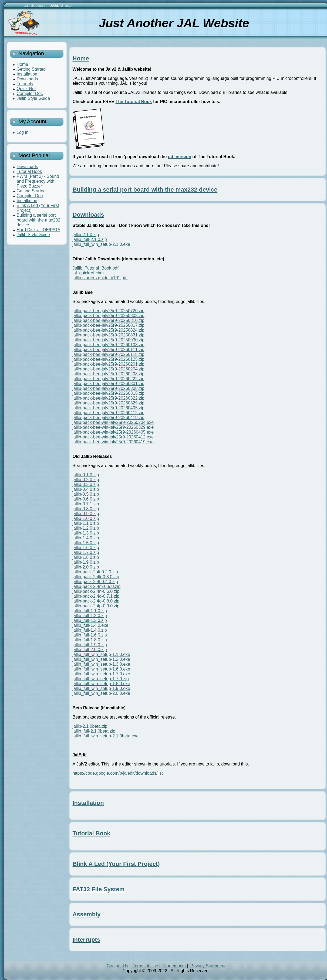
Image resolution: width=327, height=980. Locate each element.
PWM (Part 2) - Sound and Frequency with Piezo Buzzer (38, 181)
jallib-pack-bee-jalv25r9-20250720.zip (109, 311)
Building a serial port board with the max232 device (39, 220)
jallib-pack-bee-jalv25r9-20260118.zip (109, 354)
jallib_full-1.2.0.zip (90, 616)
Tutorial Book (29, 171)
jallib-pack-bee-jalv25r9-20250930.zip (109, 340)
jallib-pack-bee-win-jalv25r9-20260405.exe (113, 432)
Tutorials (25, 84)
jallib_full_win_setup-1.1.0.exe (101, 654)
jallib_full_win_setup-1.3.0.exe (101, 664)
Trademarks (174, 966)
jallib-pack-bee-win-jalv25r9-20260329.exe (113, 427)
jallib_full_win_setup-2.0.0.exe (101, 693)
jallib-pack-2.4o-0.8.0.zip (96, 601)
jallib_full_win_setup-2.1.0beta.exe (106, 736)
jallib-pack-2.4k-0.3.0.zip (96, 577)
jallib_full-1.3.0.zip (90, 620)
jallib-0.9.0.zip (86, 514)
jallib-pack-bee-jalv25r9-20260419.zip (109, 418)
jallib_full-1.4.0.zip (90, 630)
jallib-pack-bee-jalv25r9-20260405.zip (109, 408)
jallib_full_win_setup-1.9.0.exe (101, 688)
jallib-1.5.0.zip (86, 543)
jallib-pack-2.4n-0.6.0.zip (96, 591)
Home (23, 64)
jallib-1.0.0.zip (86, 518)
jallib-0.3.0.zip (86, 484)
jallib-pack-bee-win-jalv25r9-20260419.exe (113, 442)
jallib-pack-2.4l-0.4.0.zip (95, 582)
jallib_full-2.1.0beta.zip (94, 731)
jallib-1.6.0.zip (86, 548)
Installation (27, 74)
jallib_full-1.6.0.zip (90, 635)
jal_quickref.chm (88, 273)
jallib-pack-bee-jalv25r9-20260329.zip (109, 403)
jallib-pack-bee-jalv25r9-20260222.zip (109, 379)
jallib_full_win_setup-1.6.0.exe (101, 669)
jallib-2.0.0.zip (86, 567)
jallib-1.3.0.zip (86, 533)
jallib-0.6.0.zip (86, 499)
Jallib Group (61, 5)
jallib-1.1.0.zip (86, 523)
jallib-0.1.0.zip (86, 475)
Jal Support (35, 5)
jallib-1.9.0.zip (86, 562)
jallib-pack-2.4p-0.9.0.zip (96, 606)
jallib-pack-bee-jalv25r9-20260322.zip (109, 398)
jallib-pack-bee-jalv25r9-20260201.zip (109, 364)
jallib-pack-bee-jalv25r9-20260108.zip (109, 345)
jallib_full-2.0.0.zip (90, 650)
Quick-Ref (26, 89)
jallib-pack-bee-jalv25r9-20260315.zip (109, 393)
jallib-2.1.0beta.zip (90, 726)
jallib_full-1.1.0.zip (90, 611)
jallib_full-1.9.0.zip (90, 645)
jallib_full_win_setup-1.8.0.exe (101, 684)
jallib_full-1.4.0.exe (91, 625)
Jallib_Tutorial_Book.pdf (96, 268)
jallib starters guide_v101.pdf (100, 278)
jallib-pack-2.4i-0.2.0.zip (95, 572)
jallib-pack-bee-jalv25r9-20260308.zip (109, 388)
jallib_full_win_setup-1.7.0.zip (101, 679)
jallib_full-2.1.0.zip (90, 239)
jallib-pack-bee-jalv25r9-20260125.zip (109, 359)
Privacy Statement (208, 966)
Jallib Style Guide (33, 98)
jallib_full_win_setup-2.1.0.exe (101, 244)
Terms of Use (145, 966)
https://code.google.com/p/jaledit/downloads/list (118, 773)
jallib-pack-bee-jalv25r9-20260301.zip (109, 384)
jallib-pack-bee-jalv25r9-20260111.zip (109, 350)
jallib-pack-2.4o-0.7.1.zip (96, 596)
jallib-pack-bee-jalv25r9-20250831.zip (109, 335)
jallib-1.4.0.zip (86, 538)
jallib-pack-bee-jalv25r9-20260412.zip (109, 413)
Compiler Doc (30, 93)
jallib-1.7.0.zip (86, 552)
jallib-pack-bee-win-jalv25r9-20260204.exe (113, 422)
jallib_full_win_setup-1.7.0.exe (101, 674)
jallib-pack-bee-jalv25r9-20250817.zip (109, 325)
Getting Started (31, 69)
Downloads (27, 79)
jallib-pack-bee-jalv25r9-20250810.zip (109, 320)
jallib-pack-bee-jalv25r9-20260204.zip (109, 369)
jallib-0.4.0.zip (86, 489)
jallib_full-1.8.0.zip (90, 640)
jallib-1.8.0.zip (86, 557)
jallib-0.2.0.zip (86, 480)
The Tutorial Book (134, 102)
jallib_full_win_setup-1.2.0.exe (101, 659)
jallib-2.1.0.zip (86, 235)
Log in (23, 132)
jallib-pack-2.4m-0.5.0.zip (97, 586)
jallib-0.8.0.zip (86, 509)
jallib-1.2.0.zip (86, 528)
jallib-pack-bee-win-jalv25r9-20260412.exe (113, 437)
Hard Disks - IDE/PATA (39, 230)
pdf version (180, 157)
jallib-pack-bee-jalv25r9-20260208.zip (109, 374)
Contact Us (117, 966)
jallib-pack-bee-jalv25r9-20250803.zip (109, 316)
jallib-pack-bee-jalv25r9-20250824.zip (109, 330)
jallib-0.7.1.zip (86, 504)
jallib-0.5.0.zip (86, 494)
